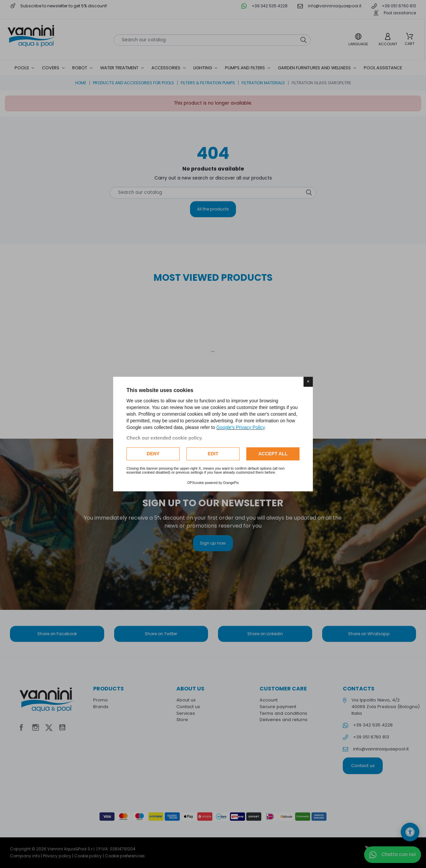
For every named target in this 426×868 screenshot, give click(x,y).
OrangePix (231, 483)
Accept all (273, 454)
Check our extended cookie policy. (165, 438)
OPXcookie (196, 483)
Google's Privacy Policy (240, 427)
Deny (153, 454)
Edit (213, 454)
